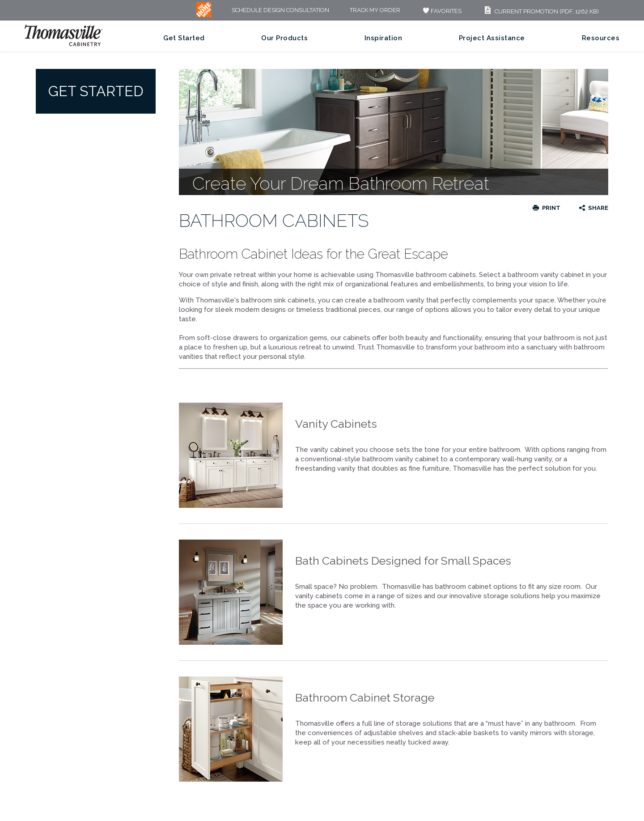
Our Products (284, 38)
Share (598, 208)
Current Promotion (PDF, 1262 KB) (540, 11)
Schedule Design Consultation (280, 11)
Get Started (184, 38)
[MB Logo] (204, 15)
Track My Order (375, 11)
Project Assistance (492, 38)
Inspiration (383, 38)
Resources (601, 38)
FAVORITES (441, 11)
